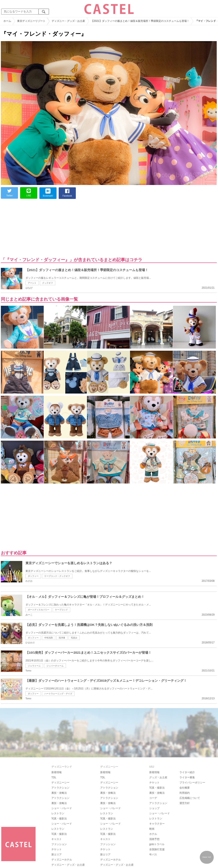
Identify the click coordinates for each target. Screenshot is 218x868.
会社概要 (185, 788)
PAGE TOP (207, 857)
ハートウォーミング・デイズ (58, 694)
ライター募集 (187, 777)
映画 (152, 829)
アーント (32, 283)
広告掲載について (190, 798)
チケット (57, 849)
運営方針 (185, 803)
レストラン (58, 813)
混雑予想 (154, 839)
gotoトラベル (157, 844)
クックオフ (48, 283)
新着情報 (57, 772)
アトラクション (60, 788)
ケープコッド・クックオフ (57, 576)
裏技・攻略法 (59, 793)
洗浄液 (62, 638)
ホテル (153, 834)
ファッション (59, 844)
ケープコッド (61, 610)
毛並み (74, 638)
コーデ (153, 798)
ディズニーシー (60, 783)
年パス (153, 855)
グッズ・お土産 (158, 777)
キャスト (57, 839)
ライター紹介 (187, 772)
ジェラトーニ (34, 666)
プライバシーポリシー (192, 783)
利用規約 (185, 793)
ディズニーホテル (62, 860)
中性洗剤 (49, 638)
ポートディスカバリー (39, 610)
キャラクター (157, 824)
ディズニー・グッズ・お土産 (68, 865)
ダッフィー (33, 576)
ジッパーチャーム (55, 666)
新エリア (57, 855)
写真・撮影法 (59, 819)
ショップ (154, 808)
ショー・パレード (62, 808)
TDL (54, 777)
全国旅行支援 (157, 849)
